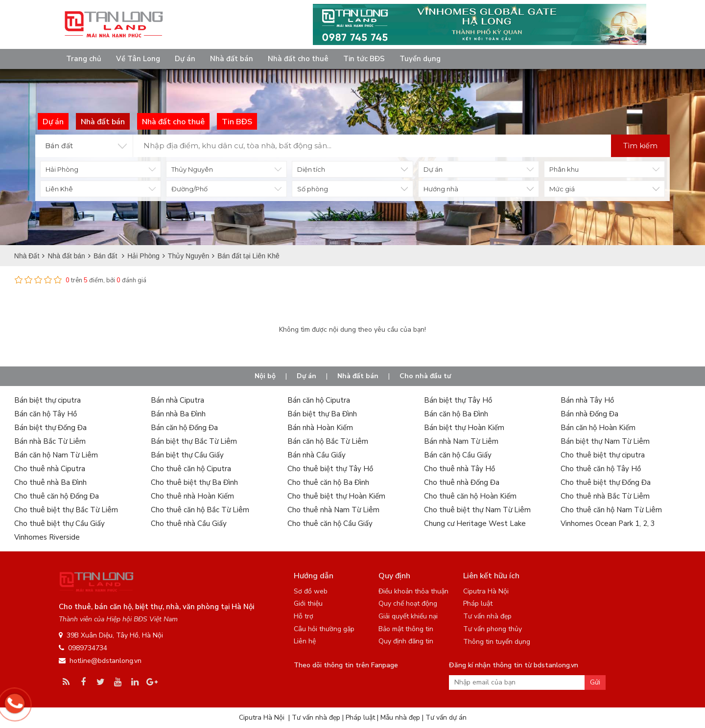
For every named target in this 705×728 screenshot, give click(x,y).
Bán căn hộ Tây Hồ (46, 414)
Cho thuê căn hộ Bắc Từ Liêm (200, 510)
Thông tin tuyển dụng (497, 642)
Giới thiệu (308, 603)
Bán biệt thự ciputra (47, 400)
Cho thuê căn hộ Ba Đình (328, 482)
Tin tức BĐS (364, 59)
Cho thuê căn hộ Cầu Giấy (330, 523)
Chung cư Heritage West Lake (475, 523)
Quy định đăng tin (406, 641)
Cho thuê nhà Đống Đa (462, 482)
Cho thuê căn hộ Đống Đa (57, 496)
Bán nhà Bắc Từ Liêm (50, 441)
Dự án (185, 59)
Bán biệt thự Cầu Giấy (187, 455)
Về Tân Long (138, 59)
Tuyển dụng (420, 59)
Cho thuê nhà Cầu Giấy (189, 523)
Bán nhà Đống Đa (589, 414)
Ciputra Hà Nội (486, 591)
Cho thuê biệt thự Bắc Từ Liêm (66, 510)
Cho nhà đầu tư (425, 376)
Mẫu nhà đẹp (400, 717)
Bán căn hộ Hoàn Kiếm (598, 428)
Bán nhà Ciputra (177, 400)
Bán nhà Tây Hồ (587, 400)
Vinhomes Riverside (47, 537)
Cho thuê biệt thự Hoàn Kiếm (336, 496)
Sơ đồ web (311, 591)
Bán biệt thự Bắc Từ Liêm (194, 441)
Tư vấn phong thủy (493, 629)
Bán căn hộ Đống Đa (184, 428)
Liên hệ (305, 641)
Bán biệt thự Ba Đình (322, 414)
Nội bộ (265, 376)
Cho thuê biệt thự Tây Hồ (330, 469)
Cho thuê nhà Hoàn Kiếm (192, 496)
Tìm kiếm (640, 146)
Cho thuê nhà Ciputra (50, 469)
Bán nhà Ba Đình (178, 414)
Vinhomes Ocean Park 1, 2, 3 (608, 523)
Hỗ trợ (304, 616)
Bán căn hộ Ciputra (319, 400)
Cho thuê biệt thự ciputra (603, 455)
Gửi (595, 682)
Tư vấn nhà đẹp (487, 616)
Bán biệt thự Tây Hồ (458, 400)
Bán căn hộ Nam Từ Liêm (56, 455)
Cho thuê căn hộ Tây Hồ (601, 469)
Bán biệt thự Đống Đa (50, 428)
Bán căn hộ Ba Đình (456, 414)
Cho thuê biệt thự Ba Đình (194, 482)
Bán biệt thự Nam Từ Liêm (605, 441)
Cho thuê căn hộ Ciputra (191, 469)
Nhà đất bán (232, 59)
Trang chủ (84, 59)
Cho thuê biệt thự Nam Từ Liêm (477, 510)
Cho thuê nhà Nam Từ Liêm (333, 510)
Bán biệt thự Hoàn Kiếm (464, 428)
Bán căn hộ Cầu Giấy (458, 455)
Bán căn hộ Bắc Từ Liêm (328, 441)
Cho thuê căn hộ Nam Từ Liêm (611, 510)
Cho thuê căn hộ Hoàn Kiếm (470, 496)
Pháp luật (478, 603)
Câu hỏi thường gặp (324, 629)
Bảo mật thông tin (406, 629)
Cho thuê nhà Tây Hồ (459, 469)
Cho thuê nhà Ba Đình (50, 482)
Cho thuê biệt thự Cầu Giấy (59, 523)
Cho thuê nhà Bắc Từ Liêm (605, 496)
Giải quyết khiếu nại (408, 616)
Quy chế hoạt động (408, 603)
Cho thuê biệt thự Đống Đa (606, 482)
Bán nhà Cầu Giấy (317, 455)
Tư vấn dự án (446, 717)
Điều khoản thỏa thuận (413, 591)
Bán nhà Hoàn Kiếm (320, 428)
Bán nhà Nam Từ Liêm (461, 441)
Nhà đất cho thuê (298, 59)
